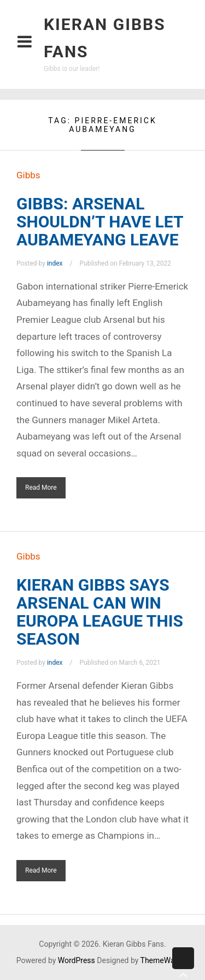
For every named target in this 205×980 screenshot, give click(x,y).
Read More (41, 488)
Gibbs (28, 175)
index (55, 263)
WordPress (77, 960)
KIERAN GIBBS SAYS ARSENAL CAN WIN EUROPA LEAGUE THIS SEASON (100, 612)
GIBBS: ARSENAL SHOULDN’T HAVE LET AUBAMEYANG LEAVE (100, 222)
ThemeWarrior (165, 960)
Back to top (183, 967)
